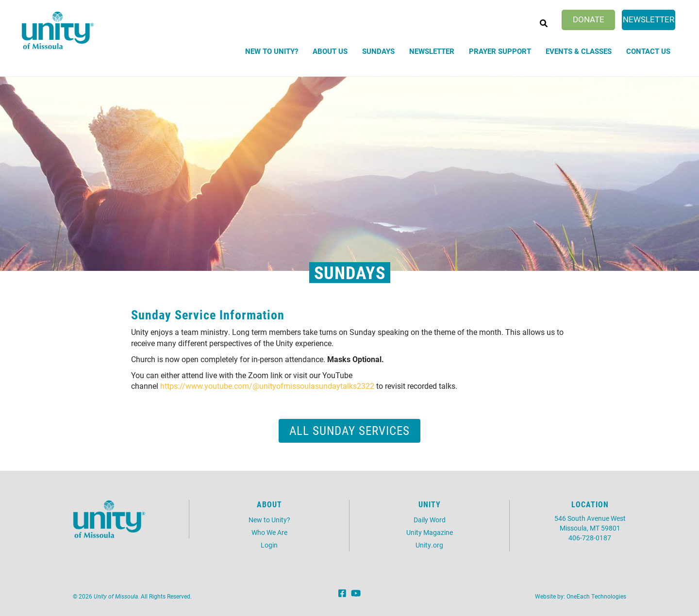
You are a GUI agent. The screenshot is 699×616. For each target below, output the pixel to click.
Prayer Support (500, 51)
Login (269, 545)
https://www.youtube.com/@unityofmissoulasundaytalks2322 (267, 386)
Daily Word (430, 520)
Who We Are (269, 532)
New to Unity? (272, 51)
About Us (330, 51)
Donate (589, 19)
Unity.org (429, 545)
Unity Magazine (430, 532)
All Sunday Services (349, 430)
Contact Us (648, 51)
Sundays (378, 51)
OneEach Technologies (596, 596)
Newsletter (649, 19)
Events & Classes (579, 51)
